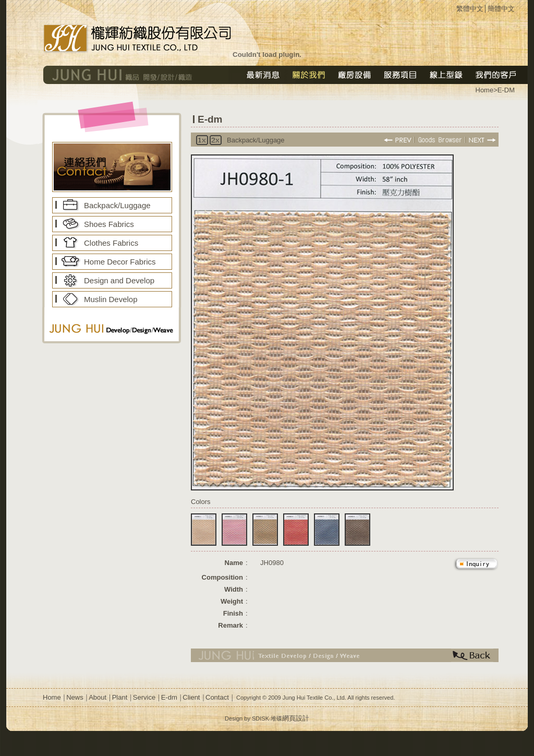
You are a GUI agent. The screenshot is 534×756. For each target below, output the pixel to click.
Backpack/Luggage (117, 205)
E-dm (169, 697)
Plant (120, 697)
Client (191, 697)
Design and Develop (119, 280)
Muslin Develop (111, 299)
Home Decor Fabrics (120, 262)
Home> (487, 90)
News (75, 697)
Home (52, 697)
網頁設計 (296, 718)
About (98, 697)
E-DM (506, 90)
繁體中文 (470, 9)
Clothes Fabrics (111, 243)
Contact (217, 697)
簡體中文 (501, 9)
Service (144, 697)
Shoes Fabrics (109, 224)
